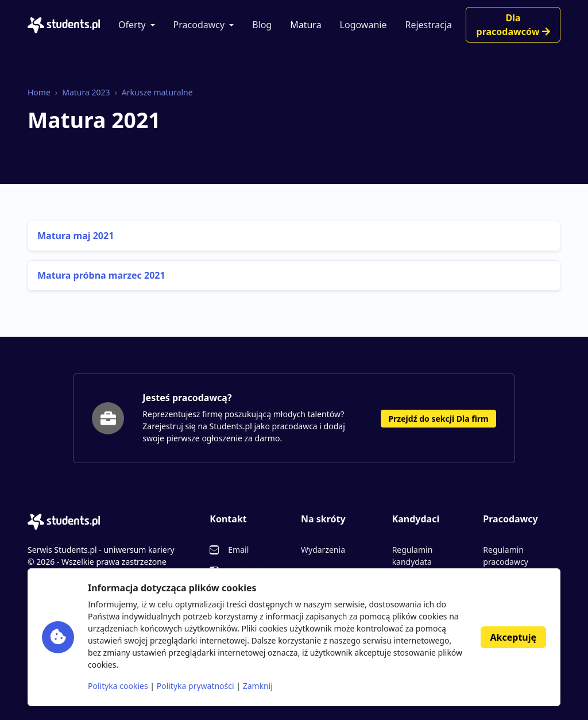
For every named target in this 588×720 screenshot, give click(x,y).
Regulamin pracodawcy (505, 556)
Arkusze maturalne (157, 92)
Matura (305, 25)
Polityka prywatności (196, 686)
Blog (262, 25)
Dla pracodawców (513, 25)
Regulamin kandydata (413, 556)
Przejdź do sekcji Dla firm (438, 419)
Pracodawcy (199, 25)
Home (39, 92)
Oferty (132, 25)
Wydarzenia (323, 550)
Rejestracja (428, 25)
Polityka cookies (118, 686)
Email (238, 550)
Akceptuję (513, 637)
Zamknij (258, 686)
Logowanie (363, 25)
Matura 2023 (86, 92)
